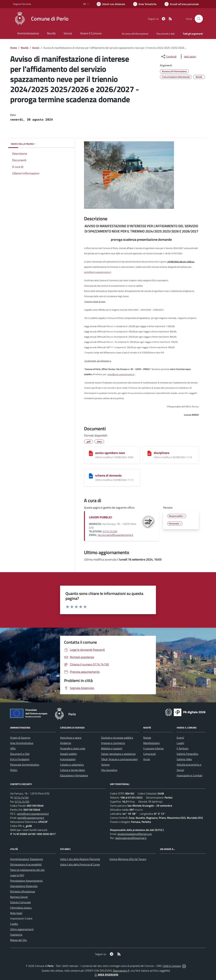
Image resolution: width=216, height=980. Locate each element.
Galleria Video (184, 759)
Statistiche (16, 935)
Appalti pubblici (69, 754)
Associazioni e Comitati (190, 775)
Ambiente (66, 743)
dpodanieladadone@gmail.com (135, 834)
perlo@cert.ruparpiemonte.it (97, 272)
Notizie (147, 738)
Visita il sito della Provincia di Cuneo (80, 864)
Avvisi (36, 48)
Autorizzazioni (68, 759)
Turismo (105, 765)
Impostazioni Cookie (21, 918)
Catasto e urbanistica (72, 765)
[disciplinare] (149, 453)
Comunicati (150, 754)
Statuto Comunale (20, 902)
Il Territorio (183, 748)
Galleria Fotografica (187, 754)
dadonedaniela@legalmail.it (131, 838)
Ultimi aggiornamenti (22, 929)
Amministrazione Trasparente (26, 859)
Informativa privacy (21, 908)
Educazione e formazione (74, 775)
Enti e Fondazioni (20, 759)
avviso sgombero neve (110, 453)
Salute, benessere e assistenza (118, 754)
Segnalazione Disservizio (24, 886)
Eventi (180, 738)
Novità (25, 48)
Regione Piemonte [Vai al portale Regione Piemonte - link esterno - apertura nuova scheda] (22, 4)
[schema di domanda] (91, 476)
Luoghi (180, 743)
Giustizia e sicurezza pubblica (117, 738)
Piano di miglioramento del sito (27, 870)
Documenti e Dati (20, 754)
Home (13, 48)
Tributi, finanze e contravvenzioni (119, 759)
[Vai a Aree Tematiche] (145, 4)
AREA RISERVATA (106, 975)
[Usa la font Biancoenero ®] (111, 4)
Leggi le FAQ (17, 875)
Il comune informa (153, 748)
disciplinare (161, 453)
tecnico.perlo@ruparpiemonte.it (116, 535)
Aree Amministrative (22, 743)
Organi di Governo (20, 738)
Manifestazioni (151, 743)
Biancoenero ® (121, 971)
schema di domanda (108, 475)
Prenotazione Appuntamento (26, 881)
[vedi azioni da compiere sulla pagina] (187, 57)
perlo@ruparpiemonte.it (31, 818)
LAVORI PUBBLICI (100, 517)
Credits (14, 924)
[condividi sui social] (169, 57)
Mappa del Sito (18, 940)
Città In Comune (172, 966)
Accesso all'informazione (135, 34)
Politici (14, 770)
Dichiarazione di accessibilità (26, 864)
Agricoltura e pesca (71, 738)
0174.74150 (110, 531)
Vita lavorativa (109, 770)
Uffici (13, 748)
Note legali (16, 913)
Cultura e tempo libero (72, 770)
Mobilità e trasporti (112, 748)
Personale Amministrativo (25, 765)
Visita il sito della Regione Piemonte (80, 859)
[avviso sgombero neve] (91, 453)
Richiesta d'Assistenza (23, 891)
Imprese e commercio (113, 743)
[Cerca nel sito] (199, 19)
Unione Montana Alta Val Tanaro (128, 859)
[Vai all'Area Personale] (182, 4)
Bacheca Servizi (19, 897)
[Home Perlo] (41, 19)
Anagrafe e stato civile (73, 748)
